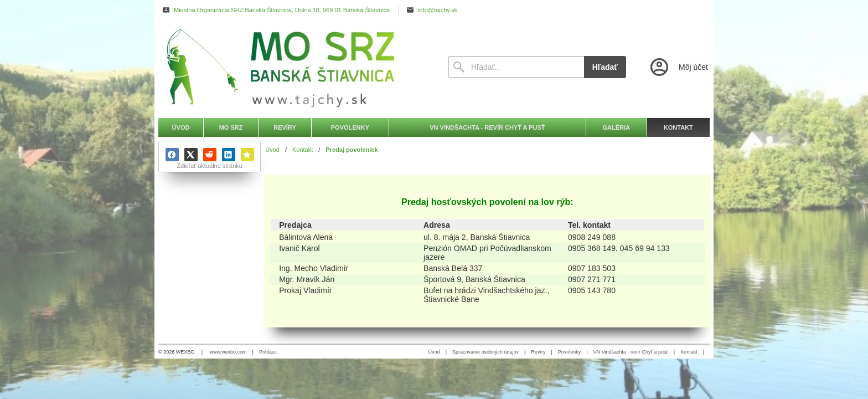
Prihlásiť (268, 352)
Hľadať (605, 67)
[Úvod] (293, 67)
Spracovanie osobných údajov (485, 352)
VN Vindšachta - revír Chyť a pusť (631, 352)
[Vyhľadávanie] (516, 67)
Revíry (538, 352)
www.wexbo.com (228, 352)
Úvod (434, 352)
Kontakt (689, 352)
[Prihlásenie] (678, 67)
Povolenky (570, 352)
